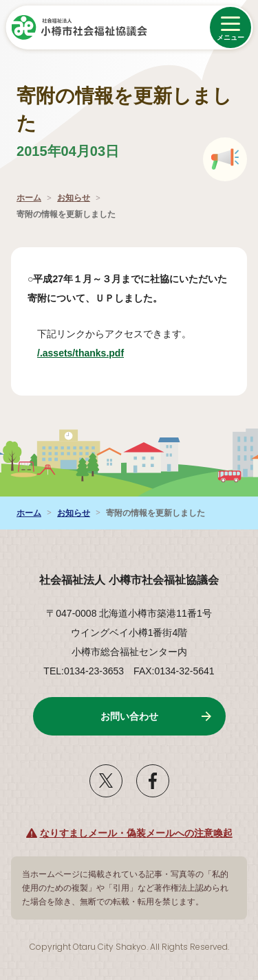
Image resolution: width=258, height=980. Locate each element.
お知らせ (74, 198)
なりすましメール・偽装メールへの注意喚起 (136, 833)
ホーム (29, 198)
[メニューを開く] (230, 27)
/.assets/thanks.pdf (96, 353)
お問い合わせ (129, 716)
